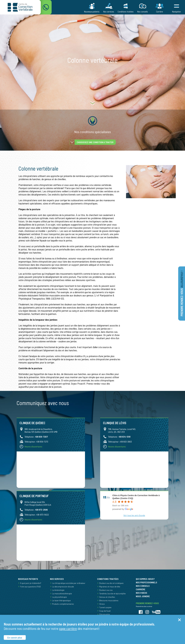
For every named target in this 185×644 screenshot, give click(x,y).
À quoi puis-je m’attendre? (31, 583)
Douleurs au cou (106, 590)
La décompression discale (63, 587)
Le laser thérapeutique (61, 600)
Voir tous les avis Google (134, 515)
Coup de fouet (105, 611)
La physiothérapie (59, 597)
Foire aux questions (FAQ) (30, 587)
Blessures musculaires (109, 600)
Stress (102, 604)
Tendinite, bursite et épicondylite (112, 593)
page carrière (68, 628)
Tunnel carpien (105, 607)
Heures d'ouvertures (33, 446)
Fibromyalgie (105, 614)
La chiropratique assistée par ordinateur (69, 583)
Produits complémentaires (63, 604)
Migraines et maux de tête (110, 587)
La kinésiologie (58, 590)
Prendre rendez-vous (182, 293)
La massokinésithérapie (62, 593)
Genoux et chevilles (107, 597)
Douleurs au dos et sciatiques (111, 583)
